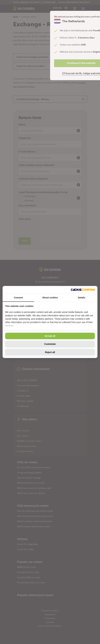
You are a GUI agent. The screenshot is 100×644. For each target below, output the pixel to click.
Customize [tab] (50, 344)
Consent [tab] (18, 298)
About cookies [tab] (50, 298)
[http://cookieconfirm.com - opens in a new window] (83, 290)
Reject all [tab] (50, 352)
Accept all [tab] (50, 336)
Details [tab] (82, 298)
